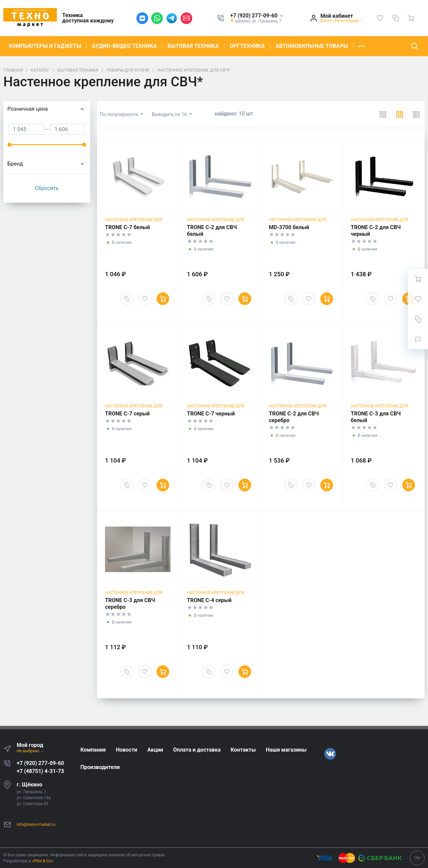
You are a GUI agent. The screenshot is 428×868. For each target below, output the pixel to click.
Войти (326, 21)
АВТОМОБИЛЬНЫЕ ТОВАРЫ (312, 46)
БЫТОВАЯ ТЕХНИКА (193, 46)
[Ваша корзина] (411, 18)
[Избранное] (380, 18)
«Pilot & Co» (43, 861)
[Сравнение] (396, 18)
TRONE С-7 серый (127, 414)
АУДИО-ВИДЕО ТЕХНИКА (124, 46)
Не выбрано (31, 751)
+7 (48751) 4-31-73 (40, 771)
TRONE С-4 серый (209, 600)
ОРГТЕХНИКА (247, 46)
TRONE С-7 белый (128, 227)
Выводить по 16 (170, 114)
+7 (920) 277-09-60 (40, 763)
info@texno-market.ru (36, 825)
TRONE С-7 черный (211, 414)
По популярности (120, 114)
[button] (257, 16)
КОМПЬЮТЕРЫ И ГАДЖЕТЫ (45, 46)
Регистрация (347, 21)
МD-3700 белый (289, 227)
